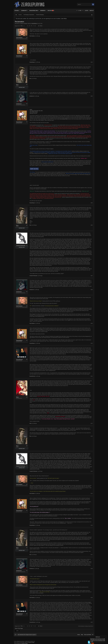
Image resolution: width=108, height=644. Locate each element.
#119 (92, 598)
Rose (17, 85)
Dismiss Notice (106, 637)
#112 (92, 423)
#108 (92, 290)
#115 (92, 493)
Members (43, 11)
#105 (92, 203)
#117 (92, 555)
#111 (92, 376)
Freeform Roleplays (24, 23)
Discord (51, 11)
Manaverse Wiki (34, 11)
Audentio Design (31, 642)
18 (39, 26)
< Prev (21, 26)
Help (82, 635)
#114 (92, 471)
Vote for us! (98, 637)
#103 (92, 79)
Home (79, 635)
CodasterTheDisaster (21, 246)
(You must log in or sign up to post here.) (86, 626)
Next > (41, 26)
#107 (92, 276)
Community (24, 11)
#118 (92, 569)
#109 (92, 323)
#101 (92, 36)
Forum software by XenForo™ (24, 641)
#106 (92, 225)
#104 (92, 96)
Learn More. (64, 19)
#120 (92, 622)
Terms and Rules (88, 635)
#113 (92, 436)
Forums (17, 11)
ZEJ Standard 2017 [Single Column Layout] (27, 635)
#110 (92, 343)
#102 (92, 62)
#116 (92, 525)
